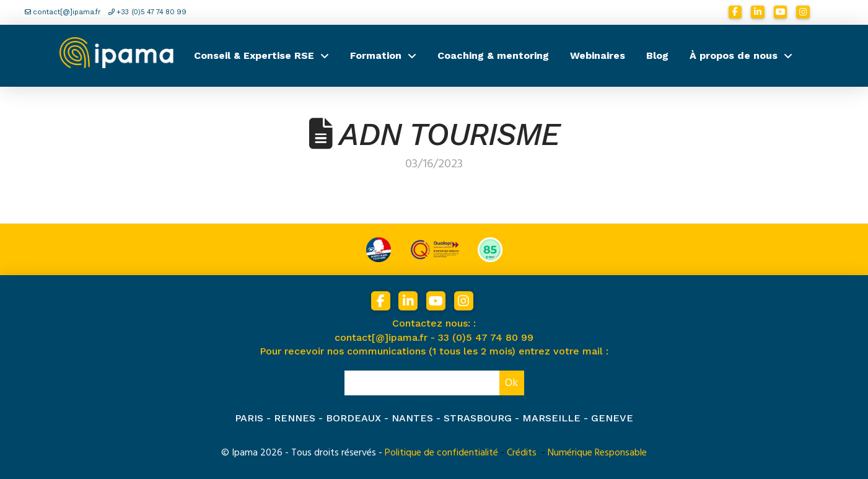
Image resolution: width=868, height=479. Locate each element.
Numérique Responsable (597, 452)
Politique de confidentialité (441, 452)
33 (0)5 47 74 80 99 (486, 337)
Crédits (522, 452)
